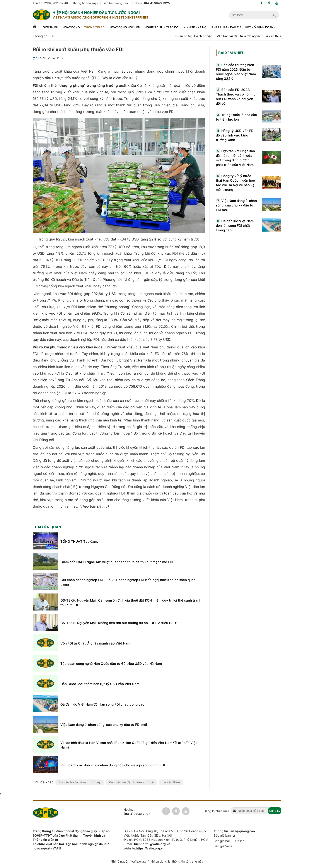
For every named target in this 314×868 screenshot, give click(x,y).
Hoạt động (71, 27)
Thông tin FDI (95, 27)
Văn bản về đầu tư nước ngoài (238, 36)
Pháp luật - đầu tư (226, 27)
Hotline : (137, 812)
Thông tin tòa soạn (85, 3)
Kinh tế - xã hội (195, 27)
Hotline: (151, 3)
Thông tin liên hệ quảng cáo (234, 831)
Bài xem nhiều (231, 53)
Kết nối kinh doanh (260, 27)
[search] (275, 15)
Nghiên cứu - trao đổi (162, 27)
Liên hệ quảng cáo (115, 3)
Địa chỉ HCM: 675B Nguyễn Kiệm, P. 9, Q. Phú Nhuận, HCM (166, 840)
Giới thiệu (50, 27)
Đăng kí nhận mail (216, 811)
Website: (144, 848)
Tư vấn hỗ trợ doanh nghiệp (193, 36)
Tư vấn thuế (273, 36)
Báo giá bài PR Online (229, 841)
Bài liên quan (48, 527)
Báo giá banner (224, 835)
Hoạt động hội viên (125, 27)
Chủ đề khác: (44, 782)
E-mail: (147, 844)
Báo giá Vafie (223, 846)
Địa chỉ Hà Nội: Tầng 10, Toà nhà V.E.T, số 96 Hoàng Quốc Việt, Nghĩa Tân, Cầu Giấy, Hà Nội (165, 833)
